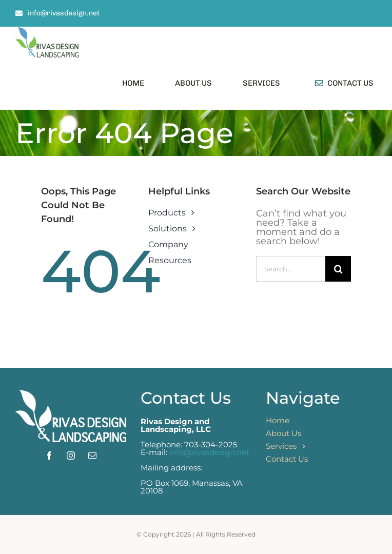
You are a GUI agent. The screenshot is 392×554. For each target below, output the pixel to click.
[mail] (92, 456)
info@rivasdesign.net (209, 452)
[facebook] (49, 456)
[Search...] (291, 269)
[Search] (338, 269)
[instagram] (71, 456)
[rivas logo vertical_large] (47, 31)
